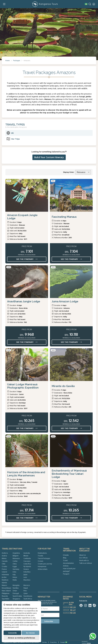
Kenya (15, 577)
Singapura (16, 599)
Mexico (4, 585)
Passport (66, 574)
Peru (25, 591)
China (15, 564)
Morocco (27, 585)
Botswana (16, 558)
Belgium (16, 556)
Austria (4, 556)
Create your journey (45, 564)
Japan (25, 574)
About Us (82, 555)
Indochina (27, 572)
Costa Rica (27, 564)
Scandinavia (28, 596)
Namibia (16, 588)
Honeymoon (42, 566)
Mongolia (16, 585)
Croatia (4, 566)
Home (7, 60)
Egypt (15, 566)
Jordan (4, 577)
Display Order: (69, 172)
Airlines (66, 566)
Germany (16, 569)
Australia (27, 553)
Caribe (15, 561)
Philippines (6, 593)
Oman (15, 591)
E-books (66, 555)
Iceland (4, 572)
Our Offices (83, 558)
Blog (65, 558)
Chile (4, 564)
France (4, 569)
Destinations (42, 553)
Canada (5, 561)
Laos (25, 577)
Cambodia (27, 558)
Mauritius (27, 580)
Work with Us (84, 560)
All (10, 133)
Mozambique (6, 588)
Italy (14, 574)
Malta (15, 580)
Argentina (16, 553)
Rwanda (5, 596)
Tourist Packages (44, 558)
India (14, 572)
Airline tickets (43, 569)
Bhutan (26, 556)
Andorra (5, 553)
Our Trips (13, 139)
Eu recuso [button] (30, 633)
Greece (26, 569)
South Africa (28, 599)
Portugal (16, 593)
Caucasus (27, 561)
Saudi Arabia (17, 596)
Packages (17, 60)
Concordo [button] (12, 633)
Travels (40, 556)
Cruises (40, 561)
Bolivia (4, 558)
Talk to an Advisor (86, 563)
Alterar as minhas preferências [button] (21, 638)
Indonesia (5, 574)
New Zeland (6, 591)
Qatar (26, 593)
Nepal (26, 588)
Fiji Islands (27, 566)
